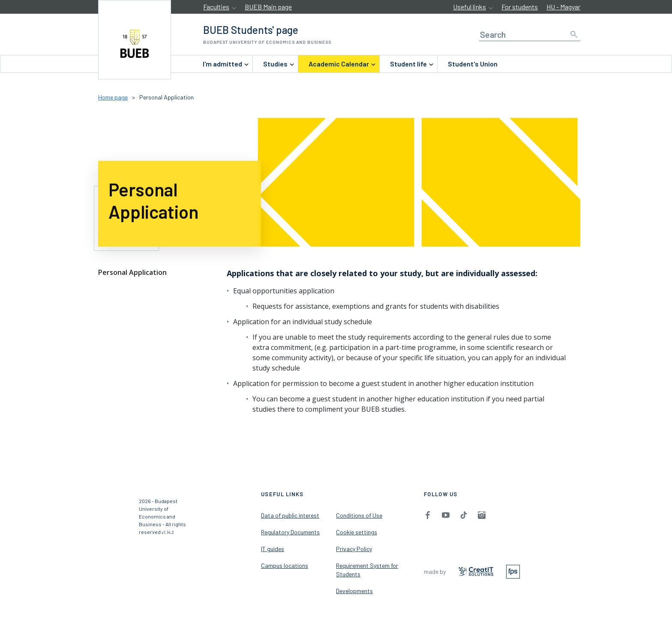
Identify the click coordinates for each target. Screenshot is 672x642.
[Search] (530, 35)
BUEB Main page (268, 7)
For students (520, 7)
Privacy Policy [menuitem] (354, 549)
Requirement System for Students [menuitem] (367, 570)
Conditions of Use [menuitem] (359, 515)
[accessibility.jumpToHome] (135, 40)
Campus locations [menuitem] (285, 565)
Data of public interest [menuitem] (290, 515)
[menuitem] (222, 64)
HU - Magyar (563, 7)
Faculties (216, 7)
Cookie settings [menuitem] (357, 532)
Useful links (469, 7)
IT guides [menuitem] (273, 549)
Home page (113, 97)
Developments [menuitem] (354, 591)
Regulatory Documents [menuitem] (290, 532)
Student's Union (473, 64)
